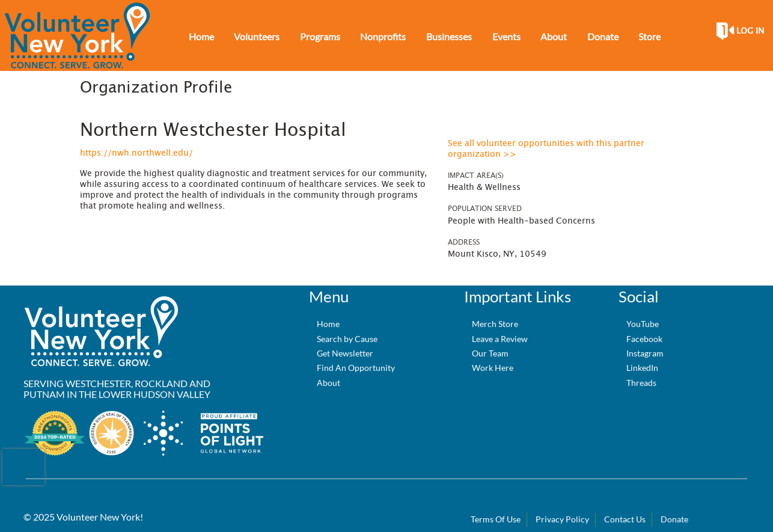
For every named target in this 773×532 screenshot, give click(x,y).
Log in (750, 31)
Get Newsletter (345, 353)
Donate (674, 519)
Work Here (493, 368)
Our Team (490, 353)
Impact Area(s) (476, 176)
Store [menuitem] (649, 36)
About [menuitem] (554, 36)
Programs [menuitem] (320, 36)
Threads (641, 383)
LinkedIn (642, 368)
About (328, 383)
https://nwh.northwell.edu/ (136, 153)
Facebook (644, 339)
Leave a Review (500, 339)
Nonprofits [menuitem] (383, 36)
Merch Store (495, 324)
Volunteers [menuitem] (257, 36)
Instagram (645, 353)
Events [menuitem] (506, 36)
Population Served (485, 209)
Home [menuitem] (201, 36)
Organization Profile (156, 88)
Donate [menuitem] (603, 36)
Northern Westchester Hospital (213, 130)
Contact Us (625, 519)
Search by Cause (347, 339)
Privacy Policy (562, 519)
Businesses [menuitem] (449, 36)
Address (464, 242)
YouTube (643, 324)
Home (328, 324)
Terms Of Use (496, 519)
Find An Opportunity (356, 368)
